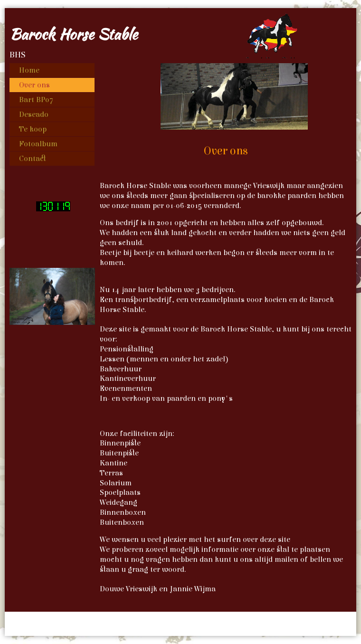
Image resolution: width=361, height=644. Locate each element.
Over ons (34, 85)
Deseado (34, 114)
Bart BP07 (36, 100)
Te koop (33, 129)
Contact (33, 159)
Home (29, 70)
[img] (180, 33)
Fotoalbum (38, 144)
